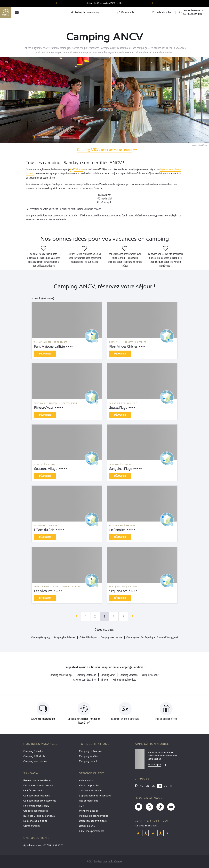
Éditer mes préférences (92, 831)
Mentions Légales (89, 811)
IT (171, 786)
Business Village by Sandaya (39, 816)
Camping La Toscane (91, 751)
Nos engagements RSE (36, 806)
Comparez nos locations (37, 796)
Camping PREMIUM (34, 756)
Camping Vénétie (88, 756)
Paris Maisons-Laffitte (49, 347)
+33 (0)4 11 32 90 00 (53, 845)
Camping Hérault (88, 761)
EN (147, 786)
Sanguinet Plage (121, 469)
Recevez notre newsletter (37, 781)
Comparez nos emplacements (40, 801)
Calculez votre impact (91, 791)
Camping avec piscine (35, 761)
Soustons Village (46, 469)
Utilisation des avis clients (93, 821)
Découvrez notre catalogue (38, 786)
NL (141, 786)
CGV (82, 806)
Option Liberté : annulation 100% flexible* (104, 3)
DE (165, 786)
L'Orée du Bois (44, 530)
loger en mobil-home (170, 169)
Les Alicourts (43, 591)
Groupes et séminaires (36, 811)
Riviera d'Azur (44, 408)
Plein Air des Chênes (123, 347)
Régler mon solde (89, 801)
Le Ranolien (117, 530)
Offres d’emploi (32, 826)
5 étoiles (78, 169)
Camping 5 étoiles (33, 751)
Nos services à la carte (35, 821)
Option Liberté (87, 826)
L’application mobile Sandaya (95, 796)
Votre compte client (90, 786)
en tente (30, 173)
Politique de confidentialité (94, 816)
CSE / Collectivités (33, 791)
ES (153, 786)
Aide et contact (87, 781)
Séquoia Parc (118, 591)
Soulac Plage (118, 408)
